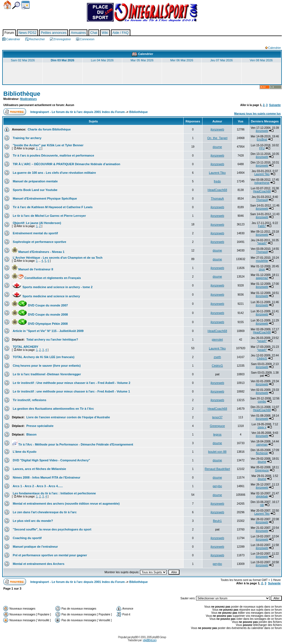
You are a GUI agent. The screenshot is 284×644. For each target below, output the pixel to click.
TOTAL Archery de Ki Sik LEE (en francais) (43, 357)
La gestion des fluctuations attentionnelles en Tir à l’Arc (53, 409)
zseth (217, 357)
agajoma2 (262, 278)
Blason (31, 434)
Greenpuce (217, 426)
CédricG (262, 359)
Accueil (7, 5)
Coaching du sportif (27, 538)
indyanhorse (262, 183)
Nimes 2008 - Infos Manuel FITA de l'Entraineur (46, 477)
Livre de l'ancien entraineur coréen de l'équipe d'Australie (68, 417)
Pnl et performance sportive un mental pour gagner (50, 555)
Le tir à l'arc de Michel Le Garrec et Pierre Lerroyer (49, 216)
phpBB (134, 637)
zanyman (262, 445)
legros (217, 434)
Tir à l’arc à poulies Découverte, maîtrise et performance (53, 155)
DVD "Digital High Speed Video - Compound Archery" (51, 460)
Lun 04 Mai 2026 (102, 60)
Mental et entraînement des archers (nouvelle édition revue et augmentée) (66, 504)
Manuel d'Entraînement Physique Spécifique (44, 198)
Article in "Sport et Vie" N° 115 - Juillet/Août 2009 (48, 331)
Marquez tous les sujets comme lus (257, 114)
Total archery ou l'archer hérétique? (52, 339)
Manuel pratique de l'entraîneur (35, 547)
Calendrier (26, 5)
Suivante (275, 105)
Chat (94, 33)
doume (217, 147)
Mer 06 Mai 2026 (182, 60)
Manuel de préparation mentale (35, 181)
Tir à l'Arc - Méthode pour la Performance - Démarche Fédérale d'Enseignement (73, 444)
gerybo (217, 486)
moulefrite (262, 261)
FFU (262, 148)
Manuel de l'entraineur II (33, 269)
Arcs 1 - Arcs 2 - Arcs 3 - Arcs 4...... (37, 486)
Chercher (16, 5)
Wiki (105, 33)
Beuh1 (217, 521)
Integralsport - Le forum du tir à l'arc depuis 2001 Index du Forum (78, 112)
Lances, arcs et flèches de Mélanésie (39, 469)
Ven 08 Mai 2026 (261, 60)
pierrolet (217, 339)
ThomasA (217, 198)
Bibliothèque (22, 94)
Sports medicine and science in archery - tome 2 (52, 287)
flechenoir (262, 453)
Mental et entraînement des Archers (38, 564)
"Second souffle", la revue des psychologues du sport (52, 529)
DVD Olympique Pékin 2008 (40, 324)
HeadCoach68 (217, 190)
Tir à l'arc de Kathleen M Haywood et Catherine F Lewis (52, 207)
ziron (262, 269)
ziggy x (262, 427)
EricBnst (262, 139)
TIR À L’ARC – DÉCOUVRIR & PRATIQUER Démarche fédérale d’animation (66, 164)
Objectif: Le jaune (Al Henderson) (36, 223)
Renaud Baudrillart (217, 469)
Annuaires (78, 33)
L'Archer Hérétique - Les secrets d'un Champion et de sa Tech (57, 258)
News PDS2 (28, 33)
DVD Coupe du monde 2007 (40, 305)
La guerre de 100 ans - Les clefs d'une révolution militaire (54, 173)
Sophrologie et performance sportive (39, 242)
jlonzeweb (217, 129)
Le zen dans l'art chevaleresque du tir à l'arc (44, 512)
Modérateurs (29, 99)
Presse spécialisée (40, 426)
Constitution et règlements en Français (46, 278)
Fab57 (262, 226)
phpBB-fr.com (150, 640)
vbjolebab (262, 496)
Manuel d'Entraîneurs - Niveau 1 (38, 252)
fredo (217, 181)
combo (262, 402)
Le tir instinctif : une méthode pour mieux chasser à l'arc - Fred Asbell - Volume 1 (71, 391)
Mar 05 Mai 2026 (142, 60)
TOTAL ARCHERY (25, 347)
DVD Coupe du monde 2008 (40, 315)
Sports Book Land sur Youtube (35, 190)
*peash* (262, 243)
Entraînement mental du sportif (35, 233)
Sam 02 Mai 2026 (23, 60)
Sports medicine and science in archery (46, 296)
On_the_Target (217, 138)
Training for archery (27, 138)
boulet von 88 (217, 452)
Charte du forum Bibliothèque (49, 129)
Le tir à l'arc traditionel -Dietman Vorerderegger (46, 374)
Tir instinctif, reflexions (29, 400)
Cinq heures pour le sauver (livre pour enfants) (46, 366)
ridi (262, 505)
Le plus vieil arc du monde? (32, 521)
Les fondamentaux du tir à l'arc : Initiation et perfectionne (54, 493)
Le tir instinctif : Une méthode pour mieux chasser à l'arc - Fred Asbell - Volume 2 (71, 383)
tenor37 (217, 417)
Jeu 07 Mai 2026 (221, 60)
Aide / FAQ (121, 33)
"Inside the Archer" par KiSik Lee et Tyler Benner (48, 145)
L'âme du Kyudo (24, 452)
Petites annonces (54, 33)
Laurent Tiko (217, 173)
